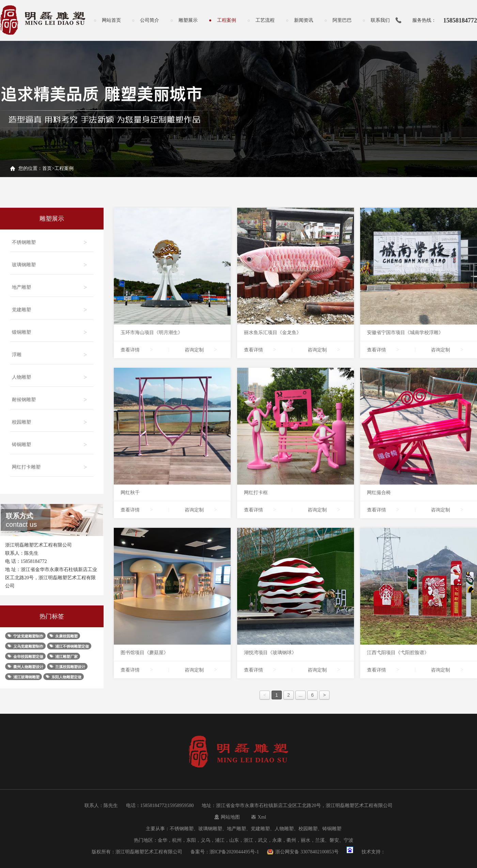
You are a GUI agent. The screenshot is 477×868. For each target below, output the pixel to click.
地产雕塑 (50, 285)
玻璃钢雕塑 (50, 262)
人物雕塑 (50, 374)
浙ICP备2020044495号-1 (234, 852)
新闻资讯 (304, 20)
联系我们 (380, 20)
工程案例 (227, 20)
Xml (262, 817)
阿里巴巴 (342, 20)
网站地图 (230, 817)
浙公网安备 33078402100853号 (307, 852)
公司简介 (150, 20)
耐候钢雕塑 (50, 397)
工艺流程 (265, 20)
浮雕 (50, 352)
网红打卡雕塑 (50, 464)
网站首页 (111, 20)
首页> (48, 168)
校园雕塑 (50, 419)
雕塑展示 (188, 20)
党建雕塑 (50, 307)
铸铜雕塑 (50, 442)
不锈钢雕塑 (50, 240)
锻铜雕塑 (50, 329)
